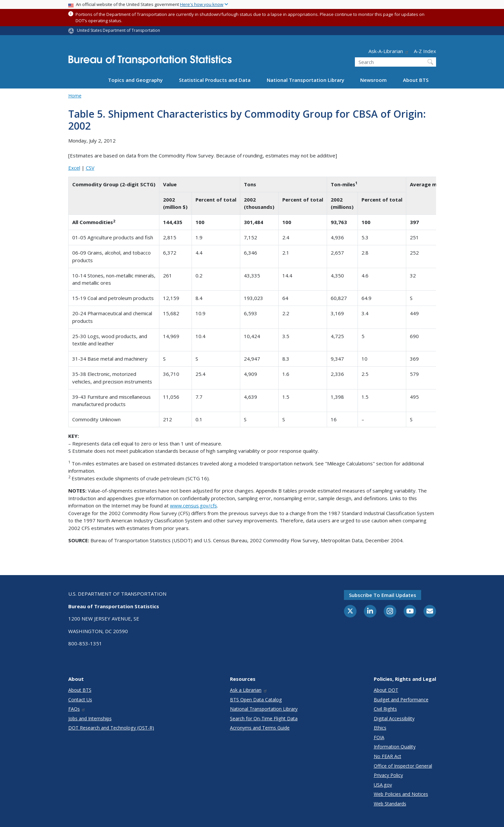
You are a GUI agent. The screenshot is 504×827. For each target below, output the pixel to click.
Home (75, 96)
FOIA (379, 737)
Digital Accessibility (394, 718)
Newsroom (373, 80)
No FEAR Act (388, 756)
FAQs (77, 709)
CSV (90, 168)
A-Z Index (425, 51)
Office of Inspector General (403, 766)
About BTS (416, 80)
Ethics (380, 728)
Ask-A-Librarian (389, 51)
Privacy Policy (388, 775)
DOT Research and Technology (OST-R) (111, 728)
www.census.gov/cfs (194, 505)
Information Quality (395, 747)
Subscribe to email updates (383, 595)
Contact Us (80, 700)
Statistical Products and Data (215, 80)
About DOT (386, 690)
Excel (74, 168)
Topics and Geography (135, 80)
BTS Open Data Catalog (256, 700)
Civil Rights (385, 709)
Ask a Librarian (249, 690)
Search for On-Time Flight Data (264, 718)
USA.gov (383, 785)
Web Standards (390, 804)
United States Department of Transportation (118, 30)
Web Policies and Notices (401, 794)
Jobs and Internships (90, 718)
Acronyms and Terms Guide (260, 728)
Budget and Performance (401, 700)
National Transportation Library (306, 80)
